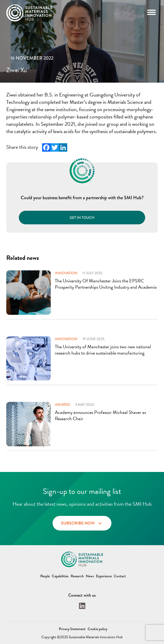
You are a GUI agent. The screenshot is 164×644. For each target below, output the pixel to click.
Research (77, 576)
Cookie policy (97, 629)
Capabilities (60, 576)
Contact (120, 576)
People (45, 576)
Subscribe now (82, 523)
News (90, 576)
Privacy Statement (72, 629)
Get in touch (82, 218)
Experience (104, 576)
